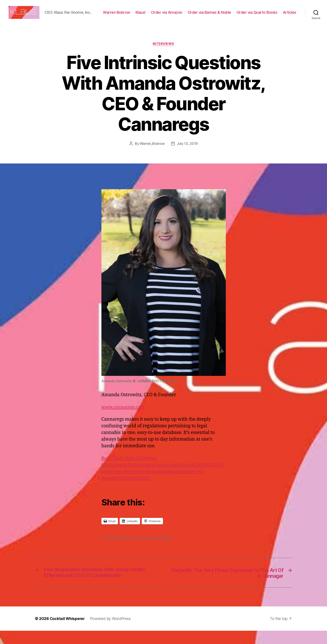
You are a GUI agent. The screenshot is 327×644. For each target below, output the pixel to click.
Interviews (163, 57)
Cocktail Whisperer (68, 632)
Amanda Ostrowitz (122, 551)
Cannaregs (164, 551)
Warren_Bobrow (152, 157)
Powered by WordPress (111, 632)
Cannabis (146, 551)
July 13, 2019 (188, 157)
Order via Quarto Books (276, 16)
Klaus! (159, 16)
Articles (290, 22)
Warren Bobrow (135, 16)
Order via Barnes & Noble (228, 16)
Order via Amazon (185, 16)
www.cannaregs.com (124, 420)
